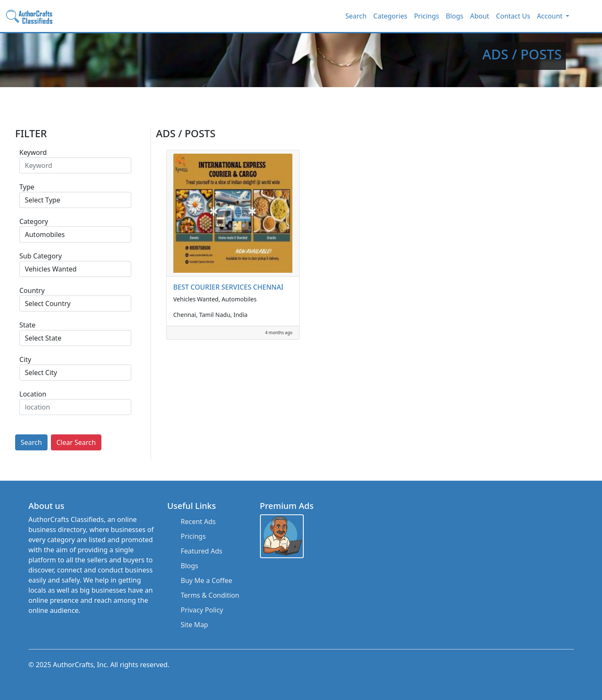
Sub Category (41, 256)
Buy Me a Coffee (207, 580)
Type (27, 187)
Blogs (455, 16)
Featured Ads (202, 551)
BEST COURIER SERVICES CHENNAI (228, 287)
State (27, 325)
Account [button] (550, 16)
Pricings (427, 16)
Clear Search (76, 442)
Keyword (33, 152)
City (25, 359)
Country (32, 290)
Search (356, 16)
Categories (390, 16)
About (479, 16)
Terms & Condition (210, 595)
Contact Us (513, 16)
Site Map (195, 625)
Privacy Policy (202, 610)
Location (33, 394)
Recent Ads (198, 522)
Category (34, 221)
